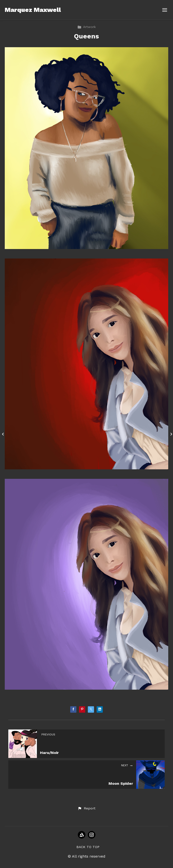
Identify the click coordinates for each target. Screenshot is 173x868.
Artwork (86, 27)
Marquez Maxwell (33, 10)
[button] (86, 808)
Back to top (88, 847)
